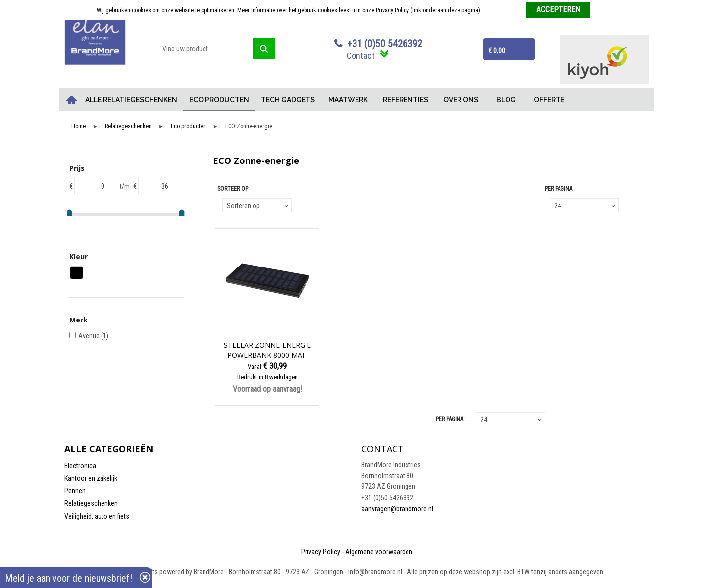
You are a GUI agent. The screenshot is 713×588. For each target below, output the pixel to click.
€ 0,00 (497, 51)
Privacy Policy (321, 552)
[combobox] (205, 49)
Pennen (75, 491)
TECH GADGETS (288, 100)
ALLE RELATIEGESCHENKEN (131, 100)
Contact (361, 56)
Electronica (80, 466)
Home (72, 100)
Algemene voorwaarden (379, 552)
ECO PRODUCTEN (219, 100)
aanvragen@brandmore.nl (397, 509)
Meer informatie (502, 10)
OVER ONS (461, 100)
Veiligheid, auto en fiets (97, 516)
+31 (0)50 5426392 (385, 44)
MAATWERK (348, 100)
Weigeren (605, 10)
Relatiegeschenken (128, 127)
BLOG (506, 100)
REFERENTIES (406, 100)
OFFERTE (549, 100)
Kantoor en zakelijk (91, 478)
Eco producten (188, 127)
